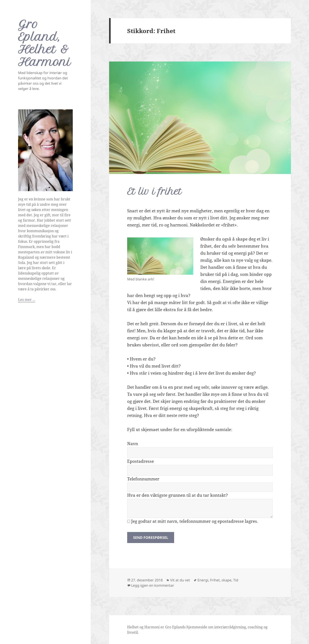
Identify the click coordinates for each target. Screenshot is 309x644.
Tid (236, 580)
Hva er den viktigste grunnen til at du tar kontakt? (178, 495)
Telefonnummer (143, 479)
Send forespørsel (151, 538)
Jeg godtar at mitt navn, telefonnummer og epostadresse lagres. (193, 521)
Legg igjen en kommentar (153, 585)
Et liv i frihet (154, 191)
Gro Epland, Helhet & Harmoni (45, 43)
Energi (203, 580)
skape (226, 580)
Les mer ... (27, 300)
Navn (133, 444)
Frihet (215, 580)
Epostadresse (141, 461)
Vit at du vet (180, 580)
